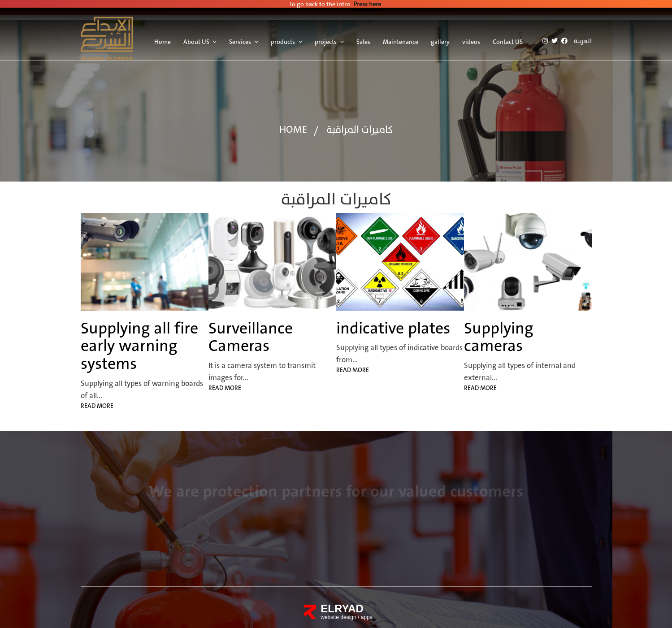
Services (240, 38)
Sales (363, 38)
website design (339, 617)
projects (326, 38)
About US (196, 38)
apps (367, 617)
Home (163, 38)
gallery (440, 38)
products (283, 38)
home (293, 130)
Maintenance (401, 38)
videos (471, 38)
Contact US (508, 38)
